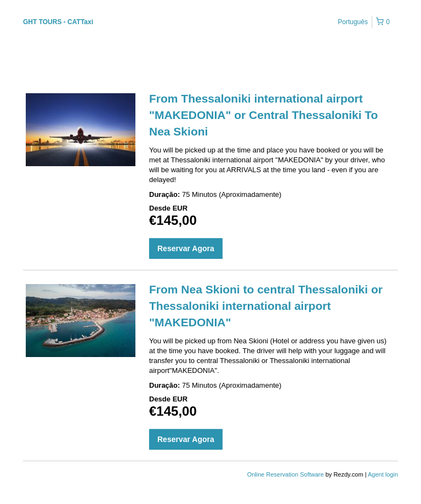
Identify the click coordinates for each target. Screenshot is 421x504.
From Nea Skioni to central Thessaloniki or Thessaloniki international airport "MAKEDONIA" (266, 306)
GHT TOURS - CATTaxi (58, 22)
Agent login (383, 474)
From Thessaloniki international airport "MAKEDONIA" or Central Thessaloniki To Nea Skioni (263, 115)
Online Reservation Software (286, 474)
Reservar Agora (186, 248)
